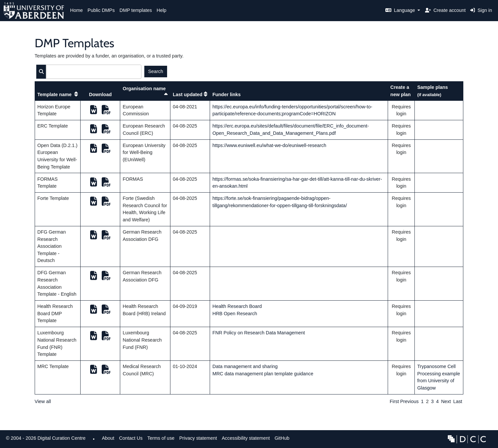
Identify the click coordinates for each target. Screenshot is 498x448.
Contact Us (131, 438)
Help (161, 10)
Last (458, 401)
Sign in (481, 10)
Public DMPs (101, 10)
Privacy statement (198, 438)
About (108, 438)
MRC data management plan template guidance (263, 374)
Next (446, 401)
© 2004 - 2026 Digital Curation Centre (45, 440)
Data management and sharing (245, 366)
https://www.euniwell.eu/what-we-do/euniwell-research (269, 145)
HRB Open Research (235, 314)
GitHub (281, 440)
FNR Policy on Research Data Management (259, 333)
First (394, 401)
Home (76, 10)
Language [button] (401, 10)
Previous (409, 401)
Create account (445, 10)
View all (43, 401)
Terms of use (161, 438)
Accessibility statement (246, 438)
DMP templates (136, 10)
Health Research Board (237, 306)
